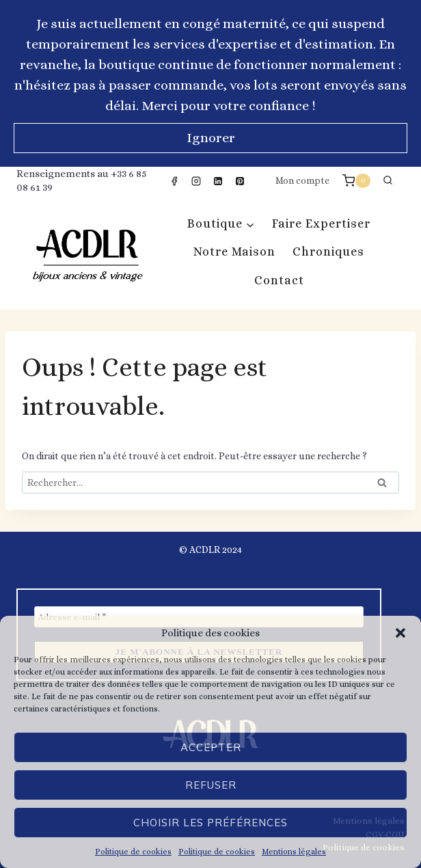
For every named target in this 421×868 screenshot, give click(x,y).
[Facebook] (174, 181)
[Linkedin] (218, 181)
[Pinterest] (240, 181)
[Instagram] (196, 181)
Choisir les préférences (210, 823)
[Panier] (356, 181)
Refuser (211, 785)
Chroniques (328, 252)
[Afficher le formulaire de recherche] (388, 181)
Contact (279, 280)
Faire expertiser (321, 223)
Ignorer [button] (211, 138)
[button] (400, 633)
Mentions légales (294, 852)
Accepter (211, 747)
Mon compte (302, 180)
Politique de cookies (133, 852)
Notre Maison (234, 252)
